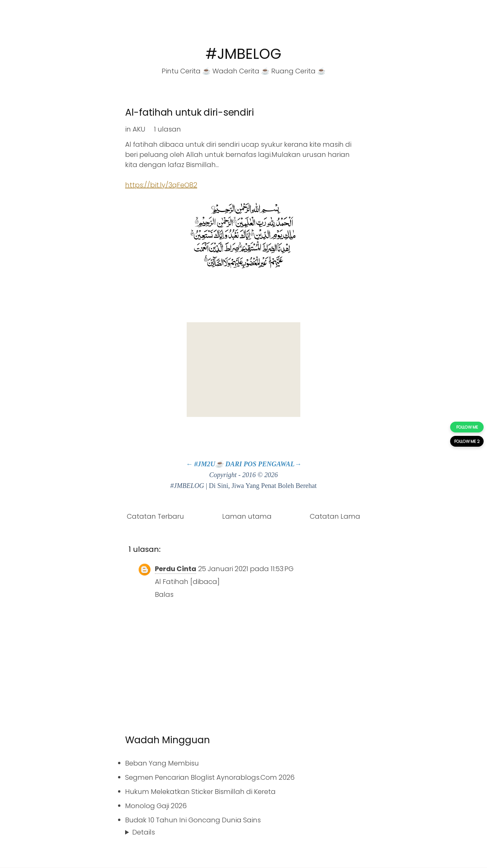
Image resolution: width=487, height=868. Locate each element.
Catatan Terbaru (155, 516)
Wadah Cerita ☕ (241, 71)
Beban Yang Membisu (162, 763)
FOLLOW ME (467, 427)
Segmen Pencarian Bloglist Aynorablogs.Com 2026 (210, 777)
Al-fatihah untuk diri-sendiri (190, 112)
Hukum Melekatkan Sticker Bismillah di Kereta (200, 792)
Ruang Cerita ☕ (298, 71)
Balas (164, 594)
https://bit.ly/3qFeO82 (161, 185)
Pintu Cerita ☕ (186, 71)
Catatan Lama (335, 516)
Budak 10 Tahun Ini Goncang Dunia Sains (193, 820)
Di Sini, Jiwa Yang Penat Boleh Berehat (263, 486)
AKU (139, 129)
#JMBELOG (243, 54)
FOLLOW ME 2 (467, 441)
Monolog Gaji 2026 (156, 806)
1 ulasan (167, 129)
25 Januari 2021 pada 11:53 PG (246, 569)
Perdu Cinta (176, 569)
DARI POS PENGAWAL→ (263, 464)
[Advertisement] (243, 370)
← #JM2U (200, 464)
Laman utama (247, 516)
